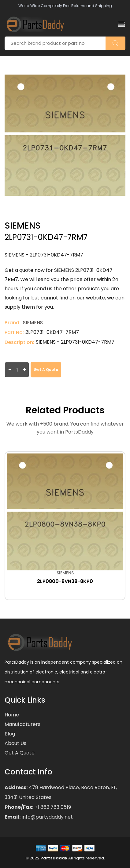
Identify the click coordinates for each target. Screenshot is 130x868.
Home (12, 715)
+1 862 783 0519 (52, 807)
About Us (15, 743)
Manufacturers (22, 724)
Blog (10, 734)
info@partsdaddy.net (47, 817)
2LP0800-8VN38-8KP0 (65, 581)
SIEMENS (33, 323)
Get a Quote (46, 370)
